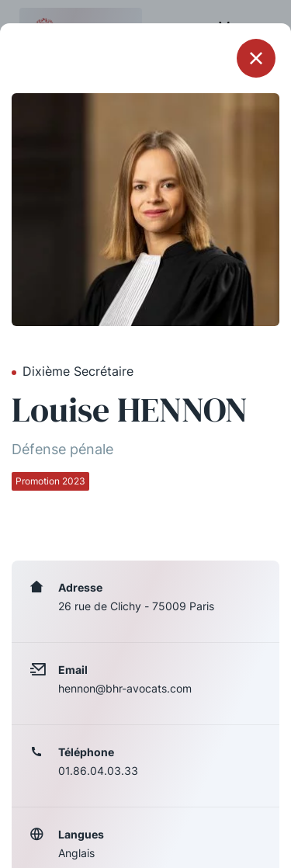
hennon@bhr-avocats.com (125, 688)
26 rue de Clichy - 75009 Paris (136, 606)
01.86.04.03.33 (98, 771)
